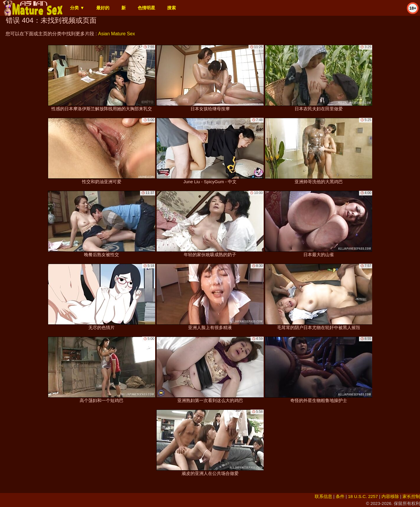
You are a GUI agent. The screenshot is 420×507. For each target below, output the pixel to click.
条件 (340, 496)
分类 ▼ (77, 8)
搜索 (171, 8)
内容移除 (390, 496)
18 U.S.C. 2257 (363, 496)
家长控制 (411, 496)
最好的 (103, 8)
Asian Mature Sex (116, 34)
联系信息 (323, 496)
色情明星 (146, 8)
